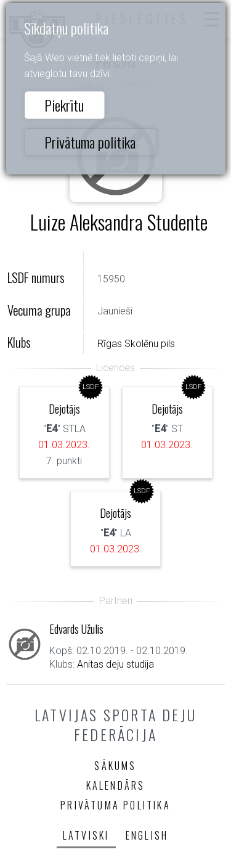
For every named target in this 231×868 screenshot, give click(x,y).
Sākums (115, 766)
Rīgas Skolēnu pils (136, 344)
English (147, 835)
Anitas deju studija (115, 664)
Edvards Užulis (76, 628)
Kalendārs (116, 785)
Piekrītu (64, 105)
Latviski (86, 835)
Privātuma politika (90, 142)
